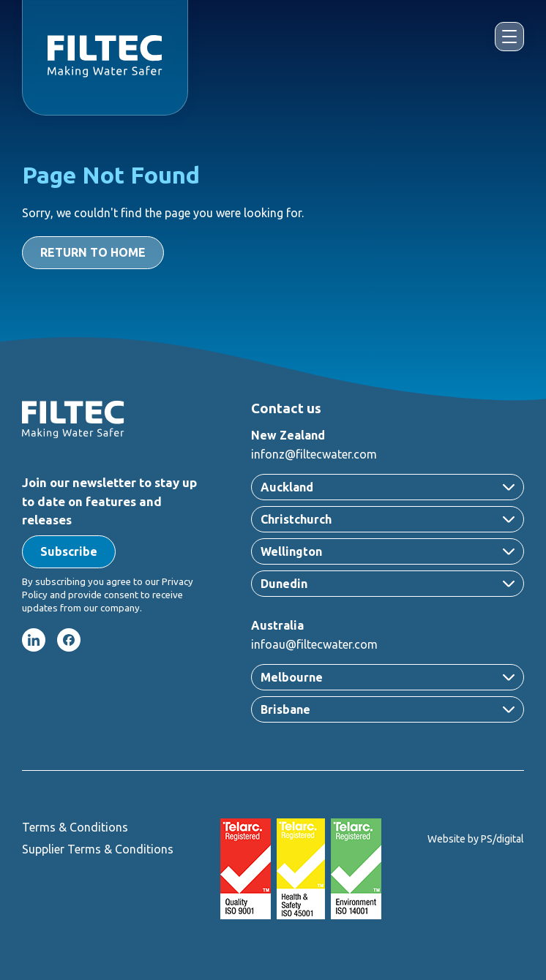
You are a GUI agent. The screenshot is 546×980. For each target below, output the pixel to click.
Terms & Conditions (75, 827)
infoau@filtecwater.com (314, 644)
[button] (69, 552)
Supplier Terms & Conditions (98, 849)
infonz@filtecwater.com (314, 454)
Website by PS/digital (476, 839)
